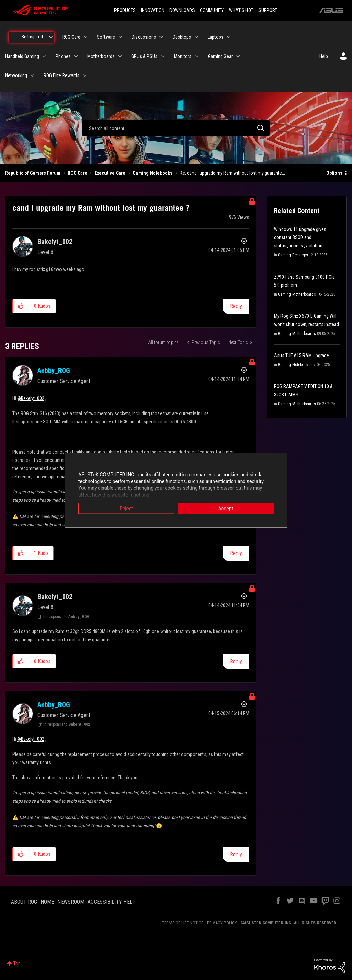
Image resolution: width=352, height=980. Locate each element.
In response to (67, 617)
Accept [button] (226, 509)
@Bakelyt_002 (31, 398)
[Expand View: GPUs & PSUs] (163, 56)
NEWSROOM (71, 902)
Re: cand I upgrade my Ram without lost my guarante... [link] (232, 173)
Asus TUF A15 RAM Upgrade (301, 355)
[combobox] (176, 128)
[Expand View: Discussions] (161, 37)
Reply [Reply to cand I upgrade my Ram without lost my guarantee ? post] (236, 306)
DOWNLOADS (182, 10)
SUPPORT (268, 10)
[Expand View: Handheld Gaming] (44, 56)
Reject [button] (126, 509)
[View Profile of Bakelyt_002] (55, 242)
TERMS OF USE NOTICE (183, 923)
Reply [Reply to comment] (236, 553)
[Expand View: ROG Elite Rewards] (85, 75)
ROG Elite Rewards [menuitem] (62, 75)
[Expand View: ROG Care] (86, 37)
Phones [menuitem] (63, 56)
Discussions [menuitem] (144, 37)
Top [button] (17, 964)
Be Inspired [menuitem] (32, 37)
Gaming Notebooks (153, 173)
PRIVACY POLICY (222, 923)
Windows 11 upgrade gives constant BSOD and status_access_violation (300, 237)
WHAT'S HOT (241, 10)
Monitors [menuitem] (183, 56)
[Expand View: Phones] (76, 56)
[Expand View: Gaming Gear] (238, 56)
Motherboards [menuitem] (101, 56)
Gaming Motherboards (297, 294)
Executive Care (110, 173)
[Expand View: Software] (120, 37)
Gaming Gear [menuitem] (220, 56)
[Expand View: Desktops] (196, 37)
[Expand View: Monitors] (197, 56)
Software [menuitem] (106, 37)
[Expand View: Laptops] (229, 37)
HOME (47, 902)
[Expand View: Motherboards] (120, 56)
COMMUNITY (212, 10)
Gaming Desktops (293, 255)
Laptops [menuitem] (216, 37)
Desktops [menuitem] (182, 37)
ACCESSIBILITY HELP (112, 902)
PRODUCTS (125, 10)
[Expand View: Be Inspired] (51, 37)
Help (324, 56)
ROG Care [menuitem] (71, 37)
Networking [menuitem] (16, 75)
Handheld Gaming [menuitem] (22, 56)
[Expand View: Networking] (32, 75)
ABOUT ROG (24, 902)
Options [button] (334, 173)
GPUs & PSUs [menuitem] (144, 56)
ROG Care (78, 173)
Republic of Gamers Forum (33, 173)
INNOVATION (153, 10)
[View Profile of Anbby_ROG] (54, 371)
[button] (21, 306)
